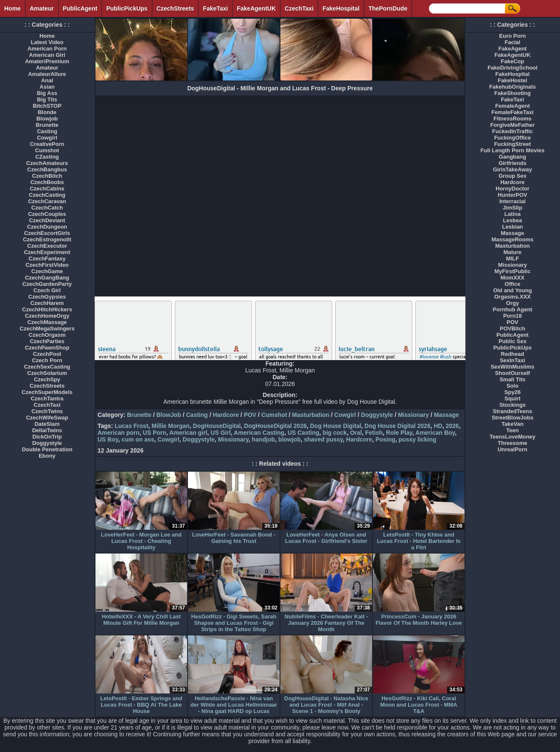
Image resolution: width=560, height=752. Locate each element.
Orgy (512, 303)
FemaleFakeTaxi (512, 112)
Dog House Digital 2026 (398, 426)
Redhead (513, 354)
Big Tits (47, 99)
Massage (447, 415)
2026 (452, 426)
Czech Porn (47, 360)
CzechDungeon (47, 227)
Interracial (512, 201)
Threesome (512, 443)
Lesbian (512, 227)
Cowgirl (345, 415)
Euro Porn (513, 36)
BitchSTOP (47, 106)
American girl (188, 433)
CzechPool (47, 354)
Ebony (47, 456)
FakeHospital (341, 8)
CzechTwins (47, 411)
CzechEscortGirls (47, 233)
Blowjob (47, 119)
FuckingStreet (513, 144)
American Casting (259, 433)
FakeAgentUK (256, 8)
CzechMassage (47, 322)
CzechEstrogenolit (47, 239)
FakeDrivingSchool (512, 68)
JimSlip (512, 208)
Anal (47, 80)
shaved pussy (324, 439)
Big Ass (47, 93)
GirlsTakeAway (512, 169)
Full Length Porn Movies (513, 150)
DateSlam (47, 424)
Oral (356, 433)
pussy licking (418, 439)
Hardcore (226, 415)
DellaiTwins (47, 430)
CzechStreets (175, 8)
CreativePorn (47, 144)
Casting (197, 415)
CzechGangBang (47, 278)
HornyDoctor (512, 189)
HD (438, 426)
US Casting (304, 433)
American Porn (47, 49)
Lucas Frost (131, 426)
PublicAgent (80, 8)
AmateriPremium (47, 61)
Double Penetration (47, 449)
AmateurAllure (47, 74)
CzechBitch (47, 176)
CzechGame (47, 271)
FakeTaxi (215, 8)
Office (513, 284)
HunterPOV (512, 195)
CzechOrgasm (47, 335)
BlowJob (168, 415)
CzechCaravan (47, 201)
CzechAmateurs (47, 163)
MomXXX (512, 278)
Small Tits (512, 379)
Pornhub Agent (512, 309)
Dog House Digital (336, 426)
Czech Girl (47, 290)
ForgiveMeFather (513, 125)
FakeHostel (512, 80)
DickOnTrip (47, 437)
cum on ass (138, 439)
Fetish (374, 433)
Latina (512, 214)
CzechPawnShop (47, 348)
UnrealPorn (512, 449)
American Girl (47, 55)
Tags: (105, 426)
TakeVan (512, 424)
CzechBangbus (47, 169)
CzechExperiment (47, 252)
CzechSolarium (47, 373)
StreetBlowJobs (512, 418)
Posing (385, 439)
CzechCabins (47, 189)
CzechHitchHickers (47, 309)
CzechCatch (47, 208)
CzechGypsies (47, 297)
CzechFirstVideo (47, 265)
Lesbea (513, 220)
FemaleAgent (512, 106)
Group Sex (512, 176)
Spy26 (512, 392)
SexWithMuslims (512, 367)
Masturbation (311, 415)
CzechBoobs (47, 182)
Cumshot (274, 415)
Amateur (42, 8)
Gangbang (512, 157)
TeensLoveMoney (512, 437)
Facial (513, 42)
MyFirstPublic (512, 271)
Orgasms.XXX (512, 297)
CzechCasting (47, 195)
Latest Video (47, 42)
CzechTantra (47, 398)
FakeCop (513, 61)
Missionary (413, 415)
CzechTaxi (299, 8)
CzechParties (47, 341)
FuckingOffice (513, 138)
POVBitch (512, 328)
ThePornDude (388, 8)
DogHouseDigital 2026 (275, 426)
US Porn (155, 433)
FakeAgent (512, 49)
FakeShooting (512, 93)
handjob (263, 439)
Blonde (47, 112)
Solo (512, 386)
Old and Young (512, 290)
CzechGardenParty (47, 284)
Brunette (139, 415)
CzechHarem (47, 303)
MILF (512, 259)
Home (13, 8)
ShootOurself (512, 373)
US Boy (108, 439)
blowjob (290, 439)
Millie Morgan (170, 426)
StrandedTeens (513, 411)
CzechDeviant (47, 220)
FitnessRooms (512, 119)
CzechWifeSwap (47, 418)
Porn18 (512, 316)
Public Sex (512, 341)
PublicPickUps (127, 8)
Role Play (399, 433)
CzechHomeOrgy (47, 316)
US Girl (220, 433)
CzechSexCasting (47, 367)
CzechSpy (47, 379)
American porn (119, 433)
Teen (512, 430)
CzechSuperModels (47, 392)
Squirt (512, 398)
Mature (513, 252)
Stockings (512, 405)
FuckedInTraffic (512, 131)
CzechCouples (47, 214)
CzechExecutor (47, 246)
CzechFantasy (47, 259)
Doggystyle (377, 415)
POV (250, 415)
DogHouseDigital (217, 426)
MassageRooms (513, 239)
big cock (335, 433)
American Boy (435, 433)
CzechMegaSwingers (47, 328)
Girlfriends (512, 163)
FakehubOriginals (512, 87)
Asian (47, 87)
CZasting (47, 157)
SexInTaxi (512, 360)
